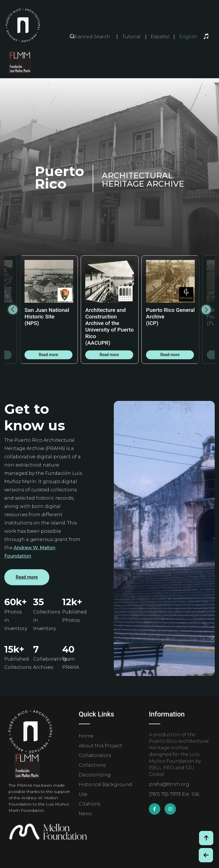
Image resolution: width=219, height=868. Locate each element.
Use (83, 794)
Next (206, 310)
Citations (89, 804)
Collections (92, 765)
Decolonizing (95, 775)
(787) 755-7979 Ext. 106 (174, 794)
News (85, 814)
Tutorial (131, 37)
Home (86, 736)
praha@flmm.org (169, 784)
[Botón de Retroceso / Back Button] (206, 855)
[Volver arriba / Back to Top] (206, 838)
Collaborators (95, 755)
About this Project (100, 746)
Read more (48, 355)
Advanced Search (90, 37)
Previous (13, 310)
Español (160, 37)
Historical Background (105, 785)
